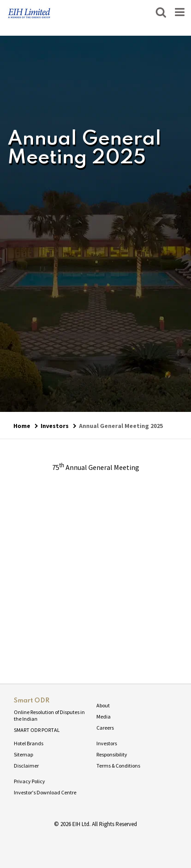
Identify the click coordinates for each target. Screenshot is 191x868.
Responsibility (112, 754)
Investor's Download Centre (45, 792)
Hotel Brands (29, 743)
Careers (105, 728)
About (103, 705)
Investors (55, 426)
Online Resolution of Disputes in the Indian (49, 715)
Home (22, 426)
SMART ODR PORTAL (37, 730)
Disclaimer (26, 766)
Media (104, 716)
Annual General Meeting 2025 (121, 426)
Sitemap (23, 754)
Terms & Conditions (118, 766)
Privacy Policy (29, 781)
